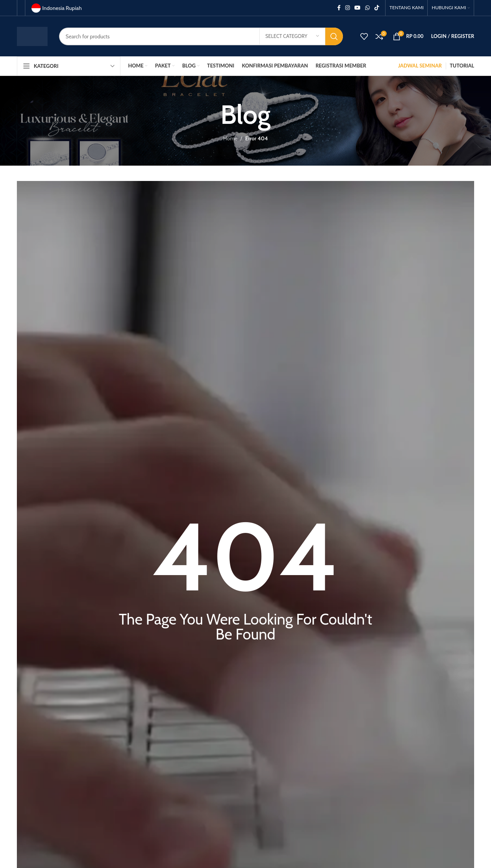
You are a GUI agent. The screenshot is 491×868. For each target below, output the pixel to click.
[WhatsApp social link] (367, 8)
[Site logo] (32, 36)
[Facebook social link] (339, 8)
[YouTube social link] (358, 8)
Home (230, 138)
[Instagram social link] (348, 8)
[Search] (201, 36)
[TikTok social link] (377, 8)
